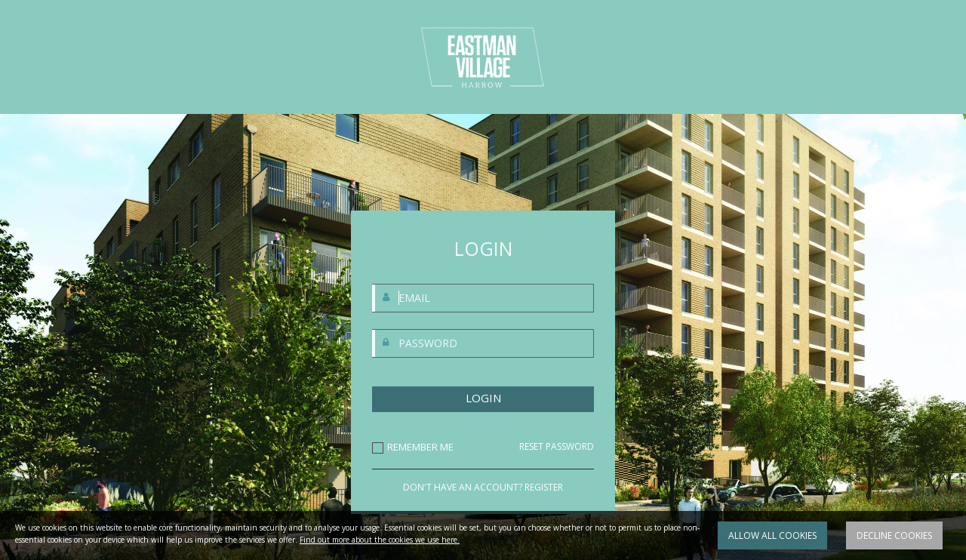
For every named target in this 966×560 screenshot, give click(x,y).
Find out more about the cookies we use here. (380, 540)
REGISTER (544, 487)
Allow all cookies (772, 535)
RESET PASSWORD (557, 447)
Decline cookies (894, 535)
